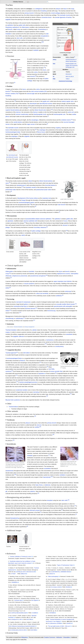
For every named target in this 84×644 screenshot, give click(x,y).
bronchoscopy (51, 311)
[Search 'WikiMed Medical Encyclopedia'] (58, 2)
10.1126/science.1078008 (54, 623)
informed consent (35, 510)
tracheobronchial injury (20, 306)
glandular (10, 221)
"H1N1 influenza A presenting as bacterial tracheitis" (22, 626)
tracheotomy (43, 29)
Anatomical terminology (65, 81)
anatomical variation (22, 390)
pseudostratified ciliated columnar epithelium (39, 219)
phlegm (8, 227)
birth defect (26, 353)
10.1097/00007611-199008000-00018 (60, 572)
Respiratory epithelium (12, 27)
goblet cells (22, 25)
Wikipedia (24, 637)
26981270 (23, 574)
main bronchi (62, 205)
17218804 (34, 613)
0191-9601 (29, 619)
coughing (58, 128)
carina (36, 72)
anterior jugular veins (68, 101)
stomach (65, 225)
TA (54, 77)
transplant (50, 500)
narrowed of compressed (23, 302)
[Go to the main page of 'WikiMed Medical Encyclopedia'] (19, 2)
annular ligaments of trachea (63, 17)
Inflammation (9, 271)
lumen (7, 130)
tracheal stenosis (30, 309)
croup (18, 29)
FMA (54, 79)
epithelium (10, 25)
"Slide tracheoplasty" (53, 576)
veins (7, 183)
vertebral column (66, 120)
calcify (23, 235)
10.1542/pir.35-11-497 (16, 619)
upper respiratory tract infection (63, 281)
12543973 (69, 623)
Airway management (30, 327)
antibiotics (59, 296)
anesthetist (69, 334)
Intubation (8, 34)
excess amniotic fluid (56, 371)
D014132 (68, 74)
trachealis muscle (65, 15)
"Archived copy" (18, 600)
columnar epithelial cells (30, 221)
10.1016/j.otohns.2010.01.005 (18, 630)
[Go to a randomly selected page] (28, 2)
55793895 (52, 613)
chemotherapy (10, 318)
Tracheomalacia (13, 407)
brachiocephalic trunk (40, 114)
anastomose (10, 471)
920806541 (15, 582)
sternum (18, 112)
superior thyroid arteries (12, 110)
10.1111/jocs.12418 (55, 587)
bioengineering (15, 518)
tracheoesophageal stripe (13, 132)
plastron (33, 491)
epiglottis (8, 20)
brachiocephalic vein (71, 64)
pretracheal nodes (11, 190)
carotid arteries (18, 122)
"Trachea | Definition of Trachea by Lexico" (21, 557)
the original (34, 600)
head (37, 485)
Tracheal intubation (18, 327)
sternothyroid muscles (46, 104)
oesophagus (35, 120)
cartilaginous (39, 9)
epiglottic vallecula (18, 336)
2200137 (51, 574)
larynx (65, 9)
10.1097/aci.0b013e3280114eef (18, 613)
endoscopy (68, 291)
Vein (54, 64)
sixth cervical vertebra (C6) (39, 91)
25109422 (68, 587)
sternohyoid (33, 104)
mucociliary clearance (40, 227)
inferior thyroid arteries (46, 181)
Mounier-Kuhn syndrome (13, 400)
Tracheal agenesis (11, 353)
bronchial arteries (50, 185)
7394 (67, 79)
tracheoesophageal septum (27, 202)
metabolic (36, 50)
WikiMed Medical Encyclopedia (19, 2)
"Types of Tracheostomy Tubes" (65, 565)
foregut (24, 200)
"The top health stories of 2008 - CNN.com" (59, 626)
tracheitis (32, 271)
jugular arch (46, 101)
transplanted (44, 36)
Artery (55, 60)
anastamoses (21, 185)
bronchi (10, 29)
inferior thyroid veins (40, 110)
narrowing (36, 392)
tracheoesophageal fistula (14, 358)
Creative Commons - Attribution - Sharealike (57, 637)
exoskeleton (47, 469)
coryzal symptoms (29, 284)
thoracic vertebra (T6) (12, 94)
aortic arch (71, 112)
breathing (44, 11)
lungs (73, 9)
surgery (8, 332)
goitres (26, 304)
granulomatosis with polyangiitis (63, 306)
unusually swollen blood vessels (65, 304)
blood (30, 181)
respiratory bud (47, 198)
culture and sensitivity (42, 293)
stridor (7, 288)
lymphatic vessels (31, 187)
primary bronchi (29, 13)
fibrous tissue (41, 132)
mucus (66, 221)
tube (47, 34)
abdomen (48, 485)
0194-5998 (33, 630)
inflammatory (25, 27)
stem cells (20, 38)
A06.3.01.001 (69, 77)
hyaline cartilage (36, 231)
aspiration (41, 374)
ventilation (62, 475)
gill (6, 491)
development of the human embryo (28, 198)
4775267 (13, 574)
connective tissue (46, 17)
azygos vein (69, 65)
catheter (34, 330)
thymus (35, 112)
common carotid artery (22, 114)
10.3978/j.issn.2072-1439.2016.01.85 (25, 572)
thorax (41, 485)
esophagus (42, 130)
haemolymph (47, 477)
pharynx (58, 9)
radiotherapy (19, 318)
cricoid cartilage (55, 13)
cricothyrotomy (59, 346)
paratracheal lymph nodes (44, 190)
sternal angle (31, 94)
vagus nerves (31, 124)
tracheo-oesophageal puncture (28, 382)
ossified (37, 427)
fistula (22, 361)
